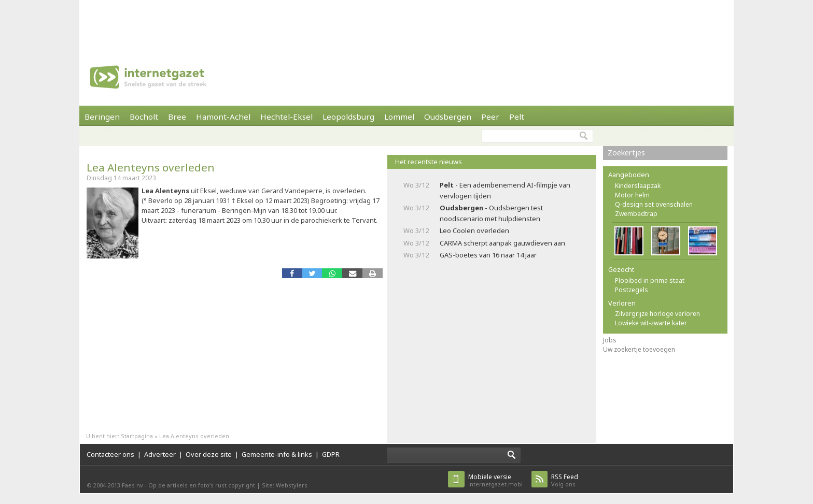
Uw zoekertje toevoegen (639, 349)
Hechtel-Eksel (286, 117)
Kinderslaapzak (638, 186)
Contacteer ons (110, 454)
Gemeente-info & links (277, 454)
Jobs (610, 340)
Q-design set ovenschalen (654, 204)
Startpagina (137, 436)
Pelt (517, 117)
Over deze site (209, 454)
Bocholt (144, 117)
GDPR (331, 454)
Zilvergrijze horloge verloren (657, 314)
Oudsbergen (448, 117)
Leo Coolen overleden (474, 231)
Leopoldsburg (348, 117)
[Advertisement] (406, 23)
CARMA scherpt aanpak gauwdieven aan (502, 243)
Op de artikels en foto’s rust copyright (202, 485)
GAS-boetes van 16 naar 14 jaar (488, 255)
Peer (490, 117)
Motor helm (632, 195)
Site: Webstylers (285, 485)
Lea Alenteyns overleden (151, 167)
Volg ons (565, 480)
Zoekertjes (626, 153)
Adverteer (160, 454)
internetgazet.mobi (495, 480)
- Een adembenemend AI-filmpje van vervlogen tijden (505, 190)
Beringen (102, 117)
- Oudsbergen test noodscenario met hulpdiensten (491, 213)
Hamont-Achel (223, 117)
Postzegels (632, 290)
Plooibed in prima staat (650, 280)
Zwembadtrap (636, 214)
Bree (177, 117)
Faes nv (132, 485)
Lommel (399, 117)
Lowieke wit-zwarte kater (651, 323)
